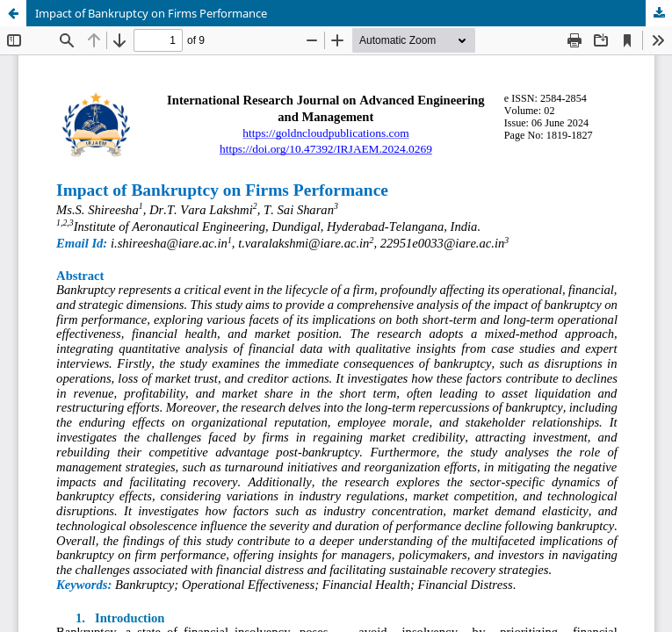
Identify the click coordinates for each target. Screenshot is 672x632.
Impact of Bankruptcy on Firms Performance (151, 13)
